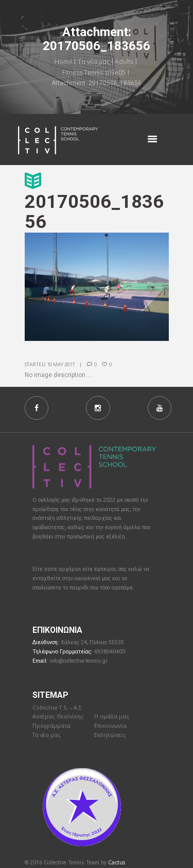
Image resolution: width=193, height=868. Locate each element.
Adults (124, 62)
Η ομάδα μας (112, 716)
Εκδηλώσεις (110, 735)
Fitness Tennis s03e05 (94, 72)
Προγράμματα (51, 726)
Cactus (117, 862)
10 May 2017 (61, 364)
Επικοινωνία (110, 726)
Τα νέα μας (94, 62)
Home (64, 62)
